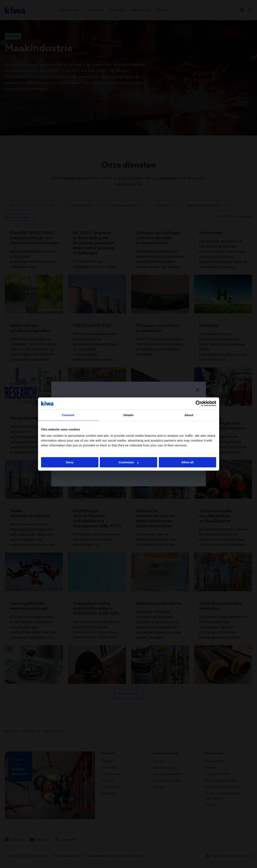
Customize (129, 462)
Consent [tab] (68, 415)
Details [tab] (129, 415)
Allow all (187, 462)
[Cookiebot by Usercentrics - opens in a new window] (199, 403)
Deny (70, 462)
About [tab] (189, 415)
